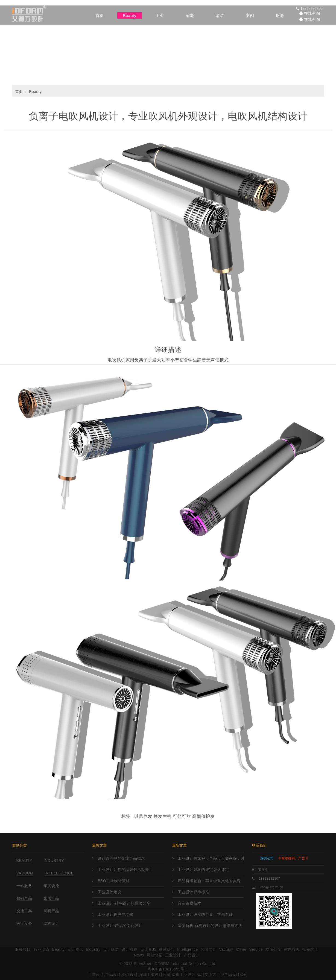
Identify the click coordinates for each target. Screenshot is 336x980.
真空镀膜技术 (190, 903)
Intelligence (59, 873)
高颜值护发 (203, 816)
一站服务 (24, 886)
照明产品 (51, 911)
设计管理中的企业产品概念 (121, 858)
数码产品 (24, 898)
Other (241, 949)
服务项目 (23, 949)
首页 (19, 92)
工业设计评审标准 (193, 892)
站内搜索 (292, 949)
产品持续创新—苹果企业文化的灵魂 (209, 881)
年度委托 (51, 886)
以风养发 (143, 816)
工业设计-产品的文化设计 (120, 926)
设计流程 (130, 949)
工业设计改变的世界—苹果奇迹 (205, 914)
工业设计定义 (109, 892)
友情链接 (273, 949)
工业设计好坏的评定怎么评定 (203, 870)
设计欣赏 (111, 949)
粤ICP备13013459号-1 (168, 969)
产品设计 (192, 955)
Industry (54, 861)
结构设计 (51, 923)
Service (256, 949)
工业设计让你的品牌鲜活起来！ (125, 870)
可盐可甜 (182, 816)
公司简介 (209, 949)
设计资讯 (75, 949)
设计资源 (148, 949)
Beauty (35, 92)
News (139, 955)
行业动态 (42, 949)
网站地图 (154, 955)
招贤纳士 (310, 949)
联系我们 (166, 949)
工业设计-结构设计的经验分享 (124, 903)
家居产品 (51, 898)
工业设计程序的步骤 (115, 914)
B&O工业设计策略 (114, 881)
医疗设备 (24, 923)
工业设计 (173, 955)
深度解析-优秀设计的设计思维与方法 (210, 926)
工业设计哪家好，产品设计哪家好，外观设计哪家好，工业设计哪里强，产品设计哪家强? (211, 858)
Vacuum (25, 873)
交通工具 (24, 911)
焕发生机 (163, 816)
